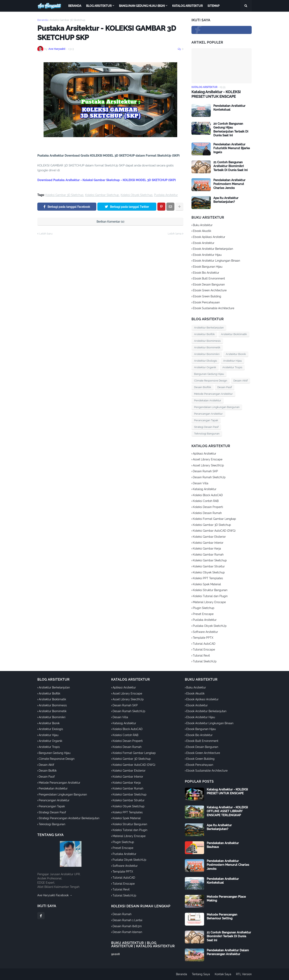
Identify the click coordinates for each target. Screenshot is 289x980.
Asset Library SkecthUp (208, 465)
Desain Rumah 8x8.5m (127, 926)
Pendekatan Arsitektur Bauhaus (223, 845)
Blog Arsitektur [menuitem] (99, 6)
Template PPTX (203, 638)
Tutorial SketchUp (205, 661)
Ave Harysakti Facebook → (55, 895)
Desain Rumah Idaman (127, 932)
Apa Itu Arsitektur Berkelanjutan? (226, 200)
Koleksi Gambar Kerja (207, 549)
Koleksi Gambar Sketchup (102, 195)
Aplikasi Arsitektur (205, 454)
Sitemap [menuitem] (214, 6)
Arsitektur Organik (205, 367)
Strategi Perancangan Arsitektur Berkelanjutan (69, 818)
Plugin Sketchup (204, 608)
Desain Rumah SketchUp (209, 477)
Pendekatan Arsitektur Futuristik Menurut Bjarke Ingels (232, 148)
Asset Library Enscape (208, 459)
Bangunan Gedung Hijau (209, 374)
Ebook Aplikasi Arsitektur (209, 237)
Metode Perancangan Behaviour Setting (222, 917)
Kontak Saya (223, 974)
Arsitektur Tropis (232, 367)
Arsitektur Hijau (233, 361)
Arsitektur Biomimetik (207, 347)
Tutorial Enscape (204, 650)
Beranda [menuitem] (75, 6)
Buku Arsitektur (203, 225)
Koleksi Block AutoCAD (208, 495)
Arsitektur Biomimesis (207, 341)
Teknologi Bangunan (207, 434)
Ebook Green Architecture (210, 290)
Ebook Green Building (207, 296)
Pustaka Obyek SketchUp (210, 626)
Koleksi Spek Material (207, 584)
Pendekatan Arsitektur (208, 400)
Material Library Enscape (209, 602)
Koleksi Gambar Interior (208, 543)
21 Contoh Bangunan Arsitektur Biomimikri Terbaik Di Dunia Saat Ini (230, 166)
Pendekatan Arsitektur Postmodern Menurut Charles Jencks (229, 184)
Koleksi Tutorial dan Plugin (210, 596)
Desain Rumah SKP (205, 471)
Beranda (43, 20)
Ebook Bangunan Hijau (208, 267)
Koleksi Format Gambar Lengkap (214, 519)
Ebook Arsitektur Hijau (207, 255)
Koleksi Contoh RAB (206, 501)
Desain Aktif (241, 381)
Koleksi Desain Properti (208, 507)
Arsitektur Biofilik (204, 334)
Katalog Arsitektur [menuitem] (187, 6)
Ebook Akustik (202, 231)
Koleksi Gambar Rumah (208, 555)
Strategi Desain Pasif (206, 427)
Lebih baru (46, 234)
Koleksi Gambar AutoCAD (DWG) (214, 531)
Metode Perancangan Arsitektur (213, 394)
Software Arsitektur (205, 632)
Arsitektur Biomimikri (207, 354)
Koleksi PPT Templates (208, 578)
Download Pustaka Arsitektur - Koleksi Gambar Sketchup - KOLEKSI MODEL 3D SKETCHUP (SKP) (107, 180)
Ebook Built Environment (209, 278)
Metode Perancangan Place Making (226, 899)
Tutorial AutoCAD (204, 644)
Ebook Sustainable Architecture (214, 308)
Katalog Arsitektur (205, 489)
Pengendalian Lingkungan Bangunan (217, 407)
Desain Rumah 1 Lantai (127, 920)
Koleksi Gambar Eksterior (209, 537)
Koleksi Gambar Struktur (209, 566)
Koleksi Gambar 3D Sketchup (68, 20)
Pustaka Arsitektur (166, 195)
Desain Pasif (225, 387)
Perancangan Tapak (206, 420)
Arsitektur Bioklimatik (234, 334)
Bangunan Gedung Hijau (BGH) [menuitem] (142, 6)
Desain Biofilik (203, 387)
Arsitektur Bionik (236, 354)
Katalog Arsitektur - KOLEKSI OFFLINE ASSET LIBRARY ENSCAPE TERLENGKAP (227, 811)
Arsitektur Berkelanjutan (209, 328)
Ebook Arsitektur (204, 243)
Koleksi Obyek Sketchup (137, 195)
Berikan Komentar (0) (110, 222)
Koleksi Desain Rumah (207, 513)
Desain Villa (201, 483)
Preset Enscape (203, 614)
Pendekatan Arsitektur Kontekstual (229, 108)
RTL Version (244, 974)
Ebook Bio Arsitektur (206, 273)
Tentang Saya (201, 974)
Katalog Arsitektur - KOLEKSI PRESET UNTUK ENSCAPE (216, 94)
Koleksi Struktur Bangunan (210, 590)
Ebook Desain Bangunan (209, 285)
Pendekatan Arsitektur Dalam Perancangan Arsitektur (228, 952)
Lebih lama (175, 234)
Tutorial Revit (201, 656)
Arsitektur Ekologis (206, 361)
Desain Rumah (122, 914)
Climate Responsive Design (211, 381)
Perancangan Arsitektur (208, 414)
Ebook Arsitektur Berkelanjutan (213, 249)
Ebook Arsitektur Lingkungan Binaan (216, 261)
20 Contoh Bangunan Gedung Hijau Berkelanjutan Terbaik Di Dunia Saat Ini (231, 130)
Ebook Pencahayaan (206, 302)
